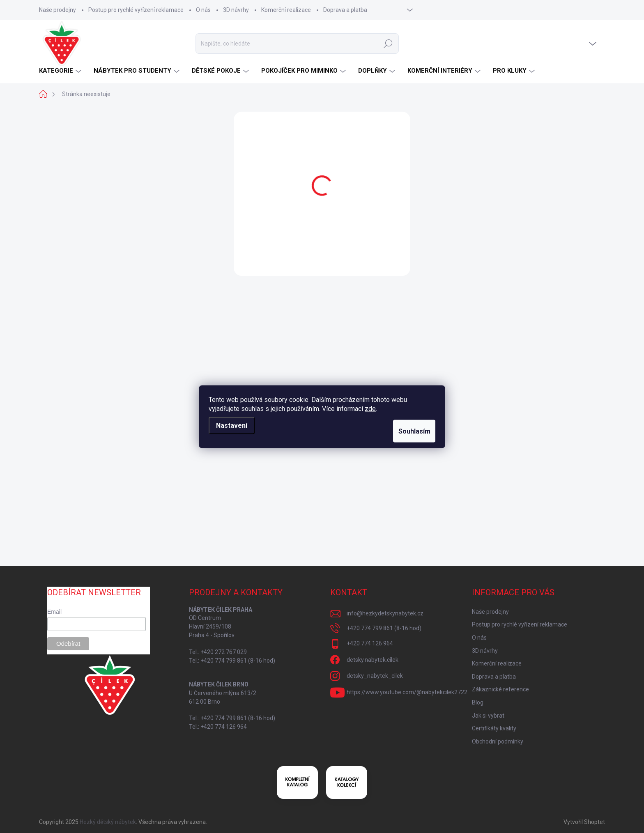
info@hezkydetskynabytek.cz (385, 613)
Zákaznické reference (500, 689)
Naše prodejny (57, 10)
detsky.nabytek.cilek (373, 660)
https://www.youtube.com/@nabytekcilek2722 (407, 692)
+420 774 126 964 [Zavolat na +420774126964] (370, 643)
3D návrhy (236, 10)
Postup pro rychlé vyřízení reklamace (136, 10)
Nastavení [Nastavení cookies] (232, 425)
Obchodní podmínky (498, 741)
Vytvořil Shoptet (584, 822)
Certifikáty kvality (494, 728)
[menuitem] (61, 71)
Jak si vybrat (488, 716)
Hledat (388, 44)
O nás (203, 10)
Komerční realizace (286, 10)
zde (370, 408)
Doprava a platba (345, 10)
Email (54, 612)
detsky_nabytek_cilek (375, 676)
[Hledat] (297, 44)
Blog (478, 702)
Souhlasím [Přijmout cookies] (409, 431)
